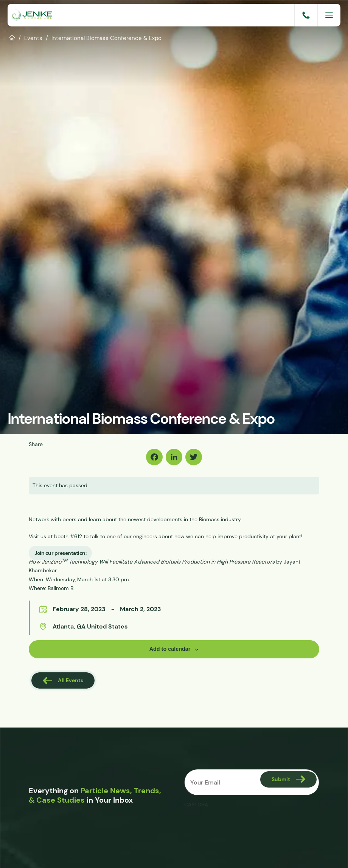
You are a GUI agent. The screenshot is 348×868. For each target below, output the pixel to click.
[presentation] (242, 826)
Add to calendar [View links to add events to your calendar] (170, 649)
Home (12, 37)
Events (33, 38)
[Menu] (329, 15)
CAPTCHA (196, 805)
